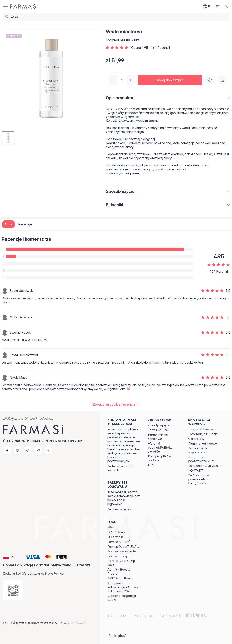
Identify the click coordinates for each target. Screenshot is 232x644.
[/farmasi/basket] (218, 6)
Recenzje (25, 224)
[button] (170, 80)
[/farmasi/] (24, 6)
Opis (8, 224)
